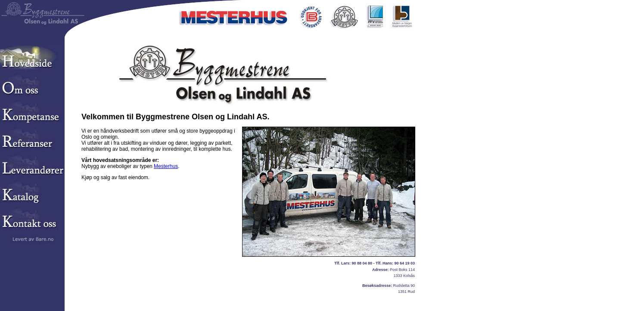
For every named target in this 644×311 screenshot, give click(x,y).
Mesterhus (166, 166)
